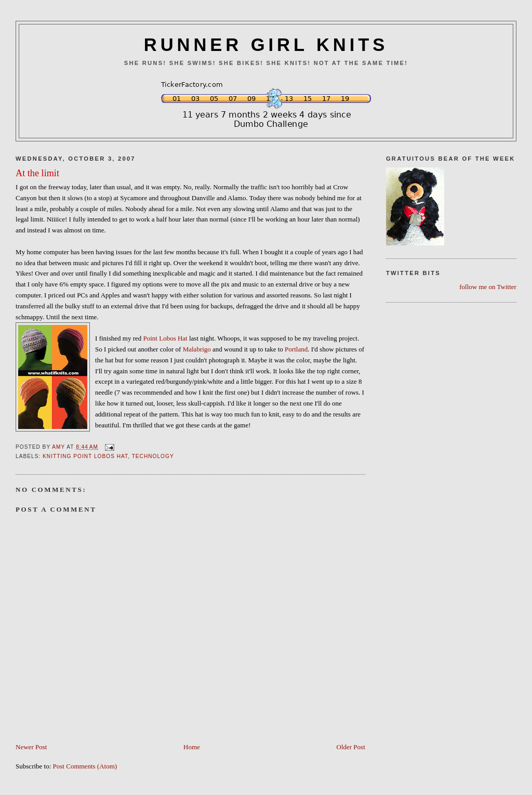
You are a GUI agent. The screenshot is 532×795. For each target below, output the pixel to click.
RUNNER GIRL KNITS (266, 45)
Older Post (351, 747)
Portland (295, 349)
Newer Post (31, 747)
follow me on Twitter (488, 287)
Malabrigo (197, 349)
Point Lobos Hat (165, 338)
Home (192, 747)
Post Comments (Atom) (85, 766)
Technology (153, 456)
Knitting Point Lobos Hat (85, 456)
